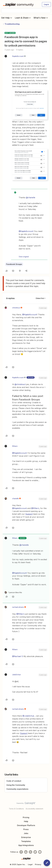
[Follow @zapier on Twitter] (35, 852)
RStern (15, 446)
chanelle (15, 498)
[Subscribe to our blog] (30, 852)
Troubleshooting (12, 24)
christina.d (16, 308)
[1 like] (13, 592)
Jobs (26, 833)
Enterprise (26, 837)
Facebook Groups (14, 264)
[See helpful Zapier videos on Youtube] (40, 852)
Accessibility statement (34, 809)
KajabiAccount (18, 56)
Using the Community (16, 785)
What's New (41, 18)
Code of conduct (14, 781)
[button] (46, 4)
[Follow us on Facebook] (21, 852)
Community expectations (17, 789)
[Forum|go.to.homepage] (19, 4)
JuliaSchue (16, 675)
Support (29, 514)
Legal (30, 864)
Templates (26, 841)
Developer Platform (26, 825)
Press (26, 829)
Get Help (7, 18)
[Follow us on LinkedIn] (26, 852)
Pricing (26, 817)
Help (26, 821)
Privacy (38, 864)
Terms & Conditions (16, 809)
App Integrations (26, 845)
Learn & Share (23, 18)
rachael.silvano (18, 607)
